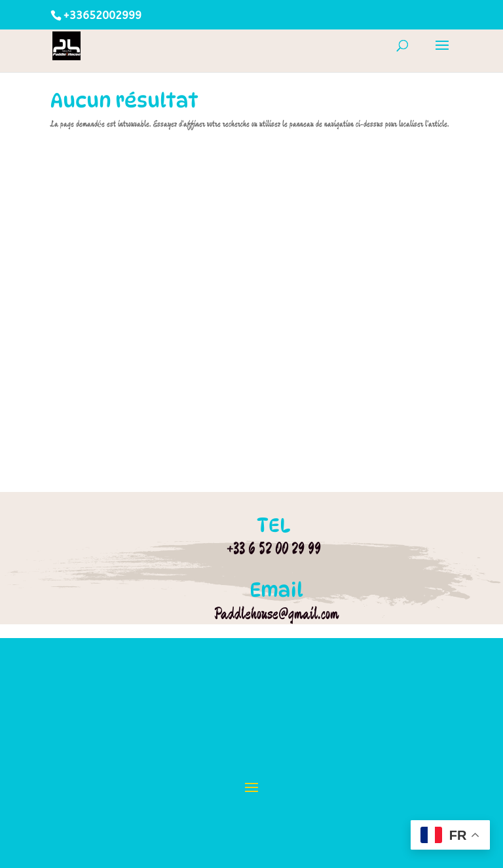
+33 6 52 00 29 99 (274, 548)
